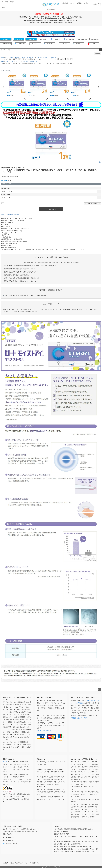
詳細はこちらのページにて (45, 730)
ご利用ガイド (87, 3)
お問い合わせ (98, 5)
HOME (2, 57)
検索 (100, 50)
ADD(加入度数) (6, 195)
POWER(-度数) (6, 188)
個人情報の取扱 (34, 863)
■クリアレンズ (9, 57)
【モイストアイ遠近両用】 (50, 57)
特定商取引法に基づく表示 (19, 863)
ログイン (72, 3)
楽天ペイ (6, 762)
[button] (3, 87)
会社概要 (65, 3)
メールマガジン (97, 3)
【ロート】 (18, 62)
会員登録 (79, 3)
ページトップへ (99, 689)
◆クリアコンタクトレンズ (30, 62)
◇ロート (39, 57)
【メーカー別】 (10, 62)
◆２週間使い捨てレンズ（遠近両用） (25, 57)
